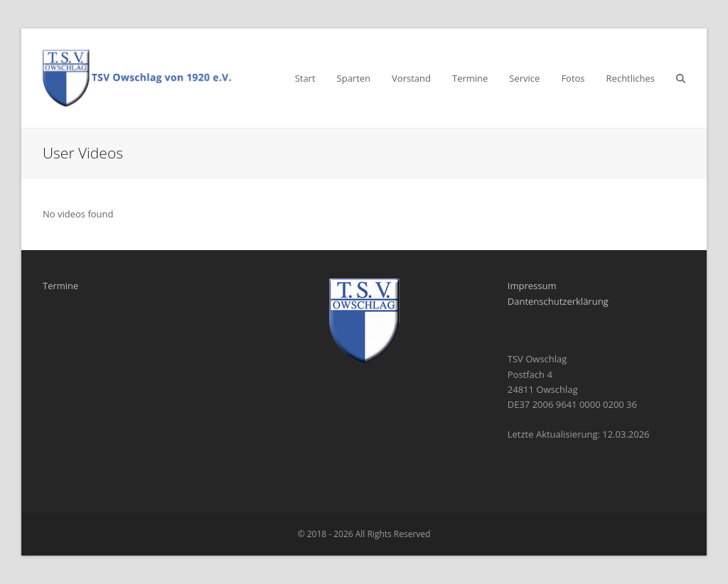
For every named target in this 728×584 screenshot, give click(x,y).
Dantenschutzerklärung (558, 301)
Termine (60, 286)
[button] (681, 78)
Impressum (532, 286)
